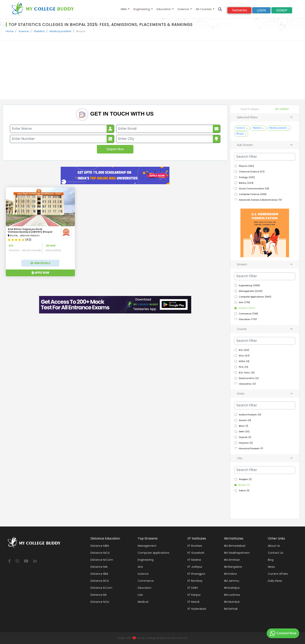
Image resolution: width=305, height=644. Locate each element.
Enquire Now (115, 149)
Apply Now (40, 273)
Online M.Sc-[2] (247, 384)
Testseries (239, 10)
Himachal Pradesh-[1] (251, 448)
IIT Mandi (193, 602)
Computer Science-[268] (253, 194)
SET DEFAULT (282, 109)
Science (183, 9)
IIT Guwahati (196, 553)
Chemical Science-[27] (252, 172)
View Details (40, 263)
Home (10, 31)
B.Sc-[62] (244, 350)
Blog (271, 560)
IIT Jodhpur (195, 567)
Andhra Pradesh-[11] (250, 415)
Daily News (275, 581)
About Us (274, 546)
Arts (140, 567)
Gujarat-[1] (245, 437)
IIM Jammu (232, 581)
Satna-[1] (244, 490)
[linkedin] (35, 561)
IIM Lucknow (232, 595)
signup (282, 10)
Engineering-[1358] (249, 285)
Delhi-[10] (244, 432)
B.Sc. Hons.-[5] (247, 373)
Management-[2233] (251, 291)
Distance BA (99, 595)
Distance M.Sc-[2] (249, 378)
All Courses (204, 9)
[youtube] (26, 561)
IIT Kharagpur (196, 574)
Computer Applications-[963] (255, 297)
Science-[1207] (247, 308)
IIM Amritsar (232, 560)
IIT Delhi (193, 588)
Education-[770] (248, 319)
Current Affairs (278, 574)
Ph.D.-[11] (243, 367)
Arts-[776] (244, 302)
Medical (143, 602)
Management (147, 546)
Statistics (39, 31)
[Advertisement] (152, 70)
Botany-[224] (246, 183)
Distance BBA (99, 574)
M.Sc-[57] (244, 356)
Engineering (142, 9)
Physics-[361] (246, 166)
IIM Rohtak (231, 609)
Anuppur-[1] (245, 479)
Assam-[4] (245, 420)
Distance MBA (100, 546)
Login (261, 10)
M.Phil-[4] (244, 361)
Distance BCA (100, 581)
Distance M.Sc (100, 602)
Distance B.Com (101, 588)
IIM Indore (231, 574)
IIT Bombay (195, 581)
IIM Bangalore (233, 567)
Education (164, 9)
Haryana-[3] (246, 443)
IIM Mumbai (232, 602)
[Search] (220, 9)
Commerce (146, 581)
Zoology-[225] (247, 177)
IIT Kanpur (194, 595)
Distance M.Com (102, 560)
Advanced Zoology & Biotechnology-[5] (260, 200)
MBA (124, 9)
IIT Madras (194, 560)
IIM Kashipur (232, 588)
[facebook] (9, 561)
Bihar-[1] (243, 426)
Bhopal (240, 134)
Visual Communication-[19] (254, 189)
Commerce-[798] (248, 314)
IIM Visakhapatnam (237, 553)
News (271, 567)
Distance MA (99, 567)
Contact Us (276, 553)
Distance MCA (100, 553)
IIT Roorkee (195, 546)
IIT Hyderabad (197, 609)
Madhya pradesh (60, 31)
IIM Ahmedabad (235, 546)
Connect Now (282, 633)
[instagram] (17, 561)
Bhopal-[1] (244, 485)
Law (140, 595)
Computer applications (153, 553)
